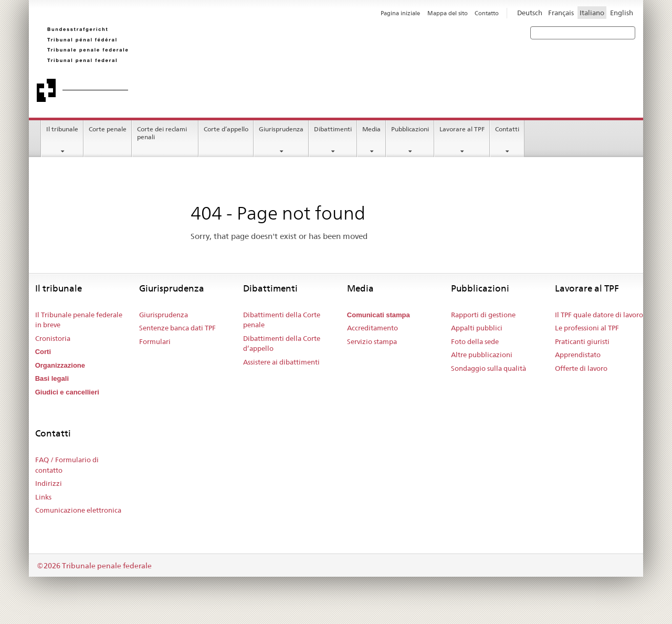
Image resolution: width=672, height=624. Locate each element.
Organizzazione (60, 365)
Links (43, 497)
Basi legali (52, 378)
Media (371, 129)
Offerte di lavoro (581, 368)
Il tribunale (62, 129)
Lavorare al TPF (462, 129)
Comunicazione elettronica (78, 510)
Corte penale (108, 129)
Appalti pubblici (477, 328)
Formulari (155, 341)
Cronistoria (53, 338)
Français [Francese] (561, 13)
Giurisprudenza (281, 129)
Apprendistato (578, 355)
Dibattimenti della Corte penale (282, 320)
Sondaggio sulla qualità (489, 368)
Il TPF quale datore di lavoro (599, 315)
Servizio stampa (372, 341)
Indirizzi (49, 483)
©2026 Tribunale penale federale (94, 566)
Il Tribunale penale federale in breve (79, 320)
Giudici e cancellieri (67, 392)
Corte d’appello (226, 129)
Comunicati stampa (379, 315)
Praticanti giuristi (582, 341)
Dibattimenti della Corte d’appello (282, 344)
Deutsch (530, 13)
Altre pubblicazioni (482, 355)
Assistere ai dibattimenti (281, 362)
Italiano (592, 13)
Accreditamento (372, 328)
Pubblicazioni (410, 129)
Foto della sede (475, 341)
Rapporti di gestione (483, 315)
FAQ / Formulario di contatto (67, 465)
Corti (43, 352)
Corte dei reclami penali (162, 133)
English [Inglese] (622, 13)
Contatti (507, 129)
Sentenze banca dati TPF (177, 328)
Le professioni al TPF (587, 328)
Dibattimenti (333, 129)
